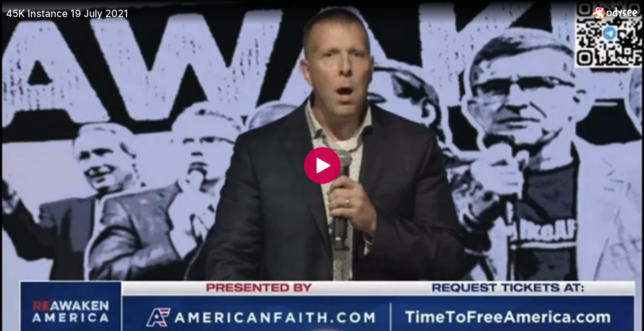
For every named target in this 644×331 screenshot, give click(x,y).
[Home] (615, 13)
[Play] (322, 165)
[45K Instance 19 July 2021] (296, 13)
